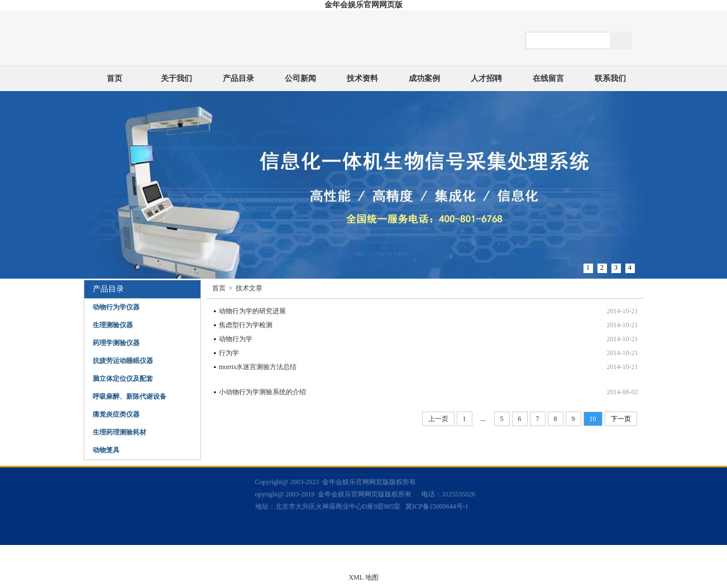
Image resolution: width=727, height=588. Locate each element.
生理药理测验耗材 (119, 432)
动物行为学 (236, 339)
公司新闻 (300, 78)
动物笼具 (106, 450)
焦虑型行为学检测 (246, 325)
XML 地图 (363, 577)
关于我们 (176, 78)
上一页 (438, 419)
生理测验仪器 (113, 325)
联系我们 (610, 78)
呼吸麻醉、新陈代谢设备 (130, 396)
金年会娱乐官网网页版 (363, 5)
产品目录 (238, 78)
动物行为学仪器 (116, 307)
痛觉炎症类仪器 (116, 414)
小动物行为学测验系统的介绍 (262, 392)
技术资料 (362, 78)
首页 (114, 78)
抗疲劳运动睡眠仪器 (123, 361)
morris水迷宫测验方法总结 (258, 367)
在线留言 (548, 78)
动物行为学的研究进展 (252, 311)
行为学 (229, 353)
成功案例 (424, 78)
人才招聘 (486, 78)
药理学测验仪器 (116, 343)
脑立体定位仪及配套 (123, 379)
